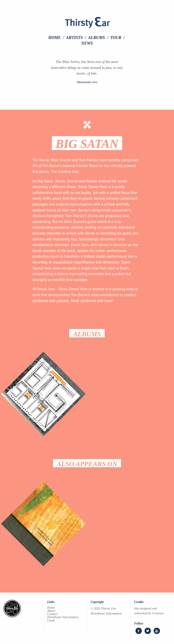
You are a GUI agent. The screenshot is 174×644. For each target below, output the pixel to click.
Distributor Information (63, 617)
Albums (97, 38)
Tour (116, 38)
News (87, 43)
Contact (52, 614)
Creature (158, 613)
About (51, 611)
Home (54, 38)
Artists (74, 38)
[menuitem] (57, 38)
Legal (51, 620)
